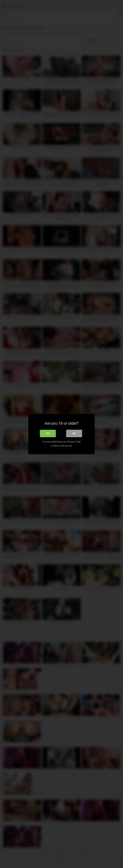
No (74, 433)
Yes (48, 433)
